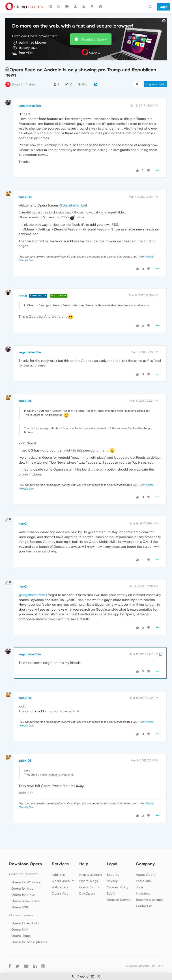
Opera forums (90, 873)
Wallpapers (60, 873)
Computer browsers (23, 860)
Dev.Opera (87, 880)
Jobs (140, 873)
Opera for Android (24, 71)
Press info (143, 867)
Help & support (91, 861)
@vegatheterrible (32, 581)
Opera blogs (89, 867)
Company (145, 850)
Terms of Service (119, 886)
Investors (143, 880)
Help (84, 850)
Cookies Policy (118, 873)
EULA (111, 880)
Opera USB (20, 894)
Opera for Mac (22, 875)
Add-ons (58, 861)
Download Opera (93, 26)
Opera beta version (26, 887)
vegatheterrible (30, 92)
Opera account (63, 867)
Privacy (112, 867)
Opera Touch (21, 922)
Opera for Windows (26, 869)
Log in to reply (155, 70)
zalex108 (25, 183)
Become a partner (149, 886)
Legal (112, 850)
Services (60, 850)
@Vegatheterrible (73, 192)
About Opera (146, 861)
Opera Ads (60, 880)
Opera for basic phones (29, 928)
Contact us (144, 892)
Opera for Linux (23, 881)
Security (113, 861)
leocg (23, 282)
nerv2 (23, 510)
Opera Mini (20, 916)
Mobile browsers (21, 902)
